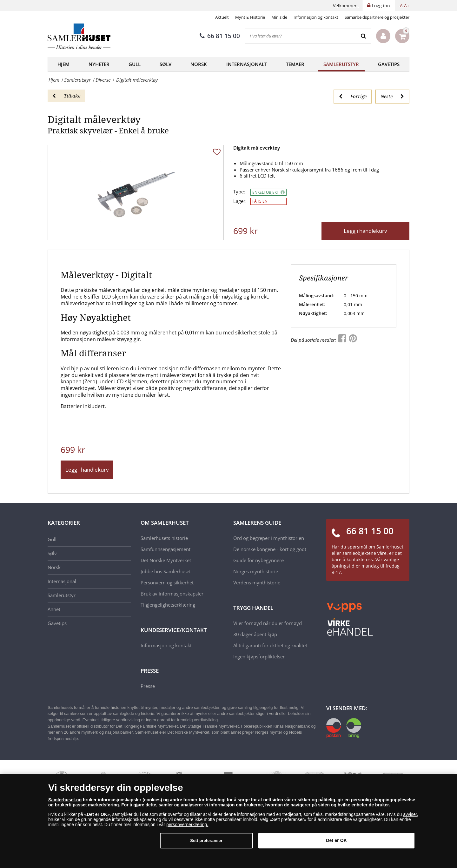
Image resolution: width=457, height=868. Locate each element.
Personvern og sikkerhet (167, 582)
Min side (279, 17)
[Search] (364, 36)
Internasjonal (62, 581)
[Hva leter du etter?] (301, 36)
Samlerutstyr (341, 64)
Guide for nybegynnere (258, 560)
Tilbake (66, 96)
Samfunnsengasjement (166, 549)
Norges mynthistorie (256, 571)
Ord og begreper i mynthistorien (269, 538)
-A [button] (401, 6)
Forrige (353, 96)
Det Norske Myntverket (166, 560)
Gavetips (389, 64)
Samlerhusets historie (164, 538)
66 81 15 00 (220, 36)
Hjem (63, 64)
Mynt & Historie (250, 17)
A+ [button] (407, 6)
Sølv (166, 64)
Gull (135, 64)
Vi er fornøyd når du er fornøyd (268, 623)
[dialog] (228, 821)
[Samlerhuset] (79, 36)
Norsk (199, 64)
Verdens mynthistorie (257, 582)
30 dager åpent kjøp (255, 634)
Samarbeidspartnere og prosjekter (377, 17)
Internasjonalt (247, 64)
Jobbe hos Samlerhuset (166, 571)
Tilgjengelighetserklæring (168, 605)
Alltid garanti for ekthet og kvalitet (270, 645)
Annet (54, 609)
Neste (392, 96)
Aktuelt (222, 17)
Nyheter (99, 64)
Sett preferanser (206, 841)
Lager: (240, 201)
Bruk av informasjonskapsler (172, 594)
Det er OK (336, 840)
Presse (148, 686)
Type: (239, 192)
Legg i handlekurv (365, 231)
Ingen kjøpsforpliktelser (259, 656)
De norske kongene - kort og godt (270, 549)
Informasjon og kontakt (316, 17)
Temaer (295, 64)
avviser (410, 814)
